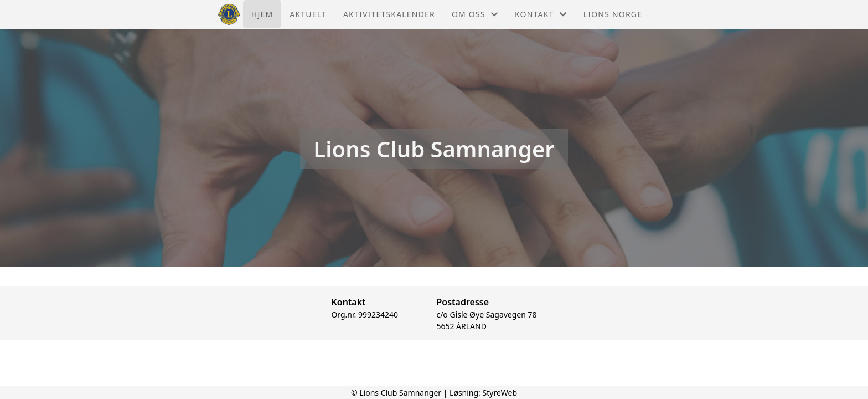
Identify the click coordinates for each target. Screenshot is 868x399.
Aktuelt (308, 14)
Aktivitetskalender (389, 14)
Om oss (475, 14)
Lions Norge (613, 14)
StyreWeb (500, 393)
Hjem (262, 14)
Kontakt (541, 14)
